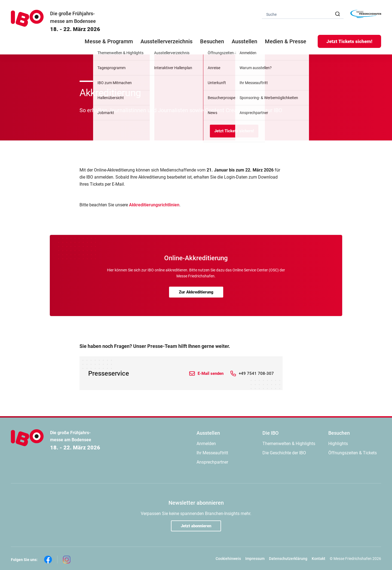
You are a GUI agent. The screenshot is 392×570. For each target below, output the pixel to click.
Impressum (255, 559)
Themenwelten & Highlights (289, 444)
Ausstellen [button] (244, 41)
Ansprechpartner (212, 462)
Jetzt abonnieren (196, 526)
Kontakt (318, 559)
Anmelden (206, 444)
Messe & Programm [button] (109, 41)
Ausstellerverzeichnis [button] (166, 41)
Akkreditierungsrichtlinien (154, 205)
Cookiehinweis (228, 559)
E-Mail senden (211, 373)
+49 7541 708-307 (256, 373)
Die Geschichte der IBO (284, 453)
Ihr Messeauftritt (212, 453)
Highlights (338, 444)
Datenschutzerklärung (288, 559)
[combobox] (303, 14)
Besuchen (339, 433)
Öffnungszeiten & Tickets (353, 453)
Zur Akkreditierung (196, 292)
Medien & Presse (286, 41)
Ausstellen (208, 433)
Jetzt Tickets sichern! (349, 41)
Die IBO (270, 433)
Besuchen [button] (212, 41)
